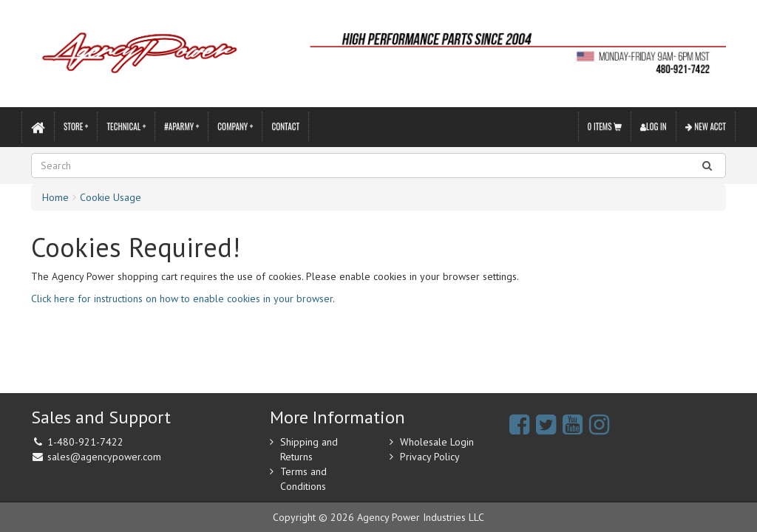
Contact (285, 126)
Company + (235, 126)
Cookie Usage (111, 197)
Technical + (126, 126)
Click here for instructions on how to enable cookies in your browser (182, 299)
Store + (76, 126)
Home (55, 197)
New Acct (706, 126)
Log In (654, 126)
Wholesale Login (437, 442)
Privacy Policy (430, 457)
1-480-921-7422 (85, 442)
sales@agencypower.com (104, 457)
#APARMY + (181, 126)
